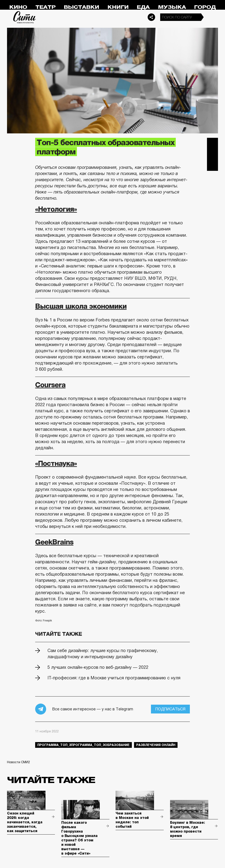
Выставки (81, 7)
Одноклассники (212, 165)
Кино (18, 7)
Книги (118, 7)
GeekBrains (54, 542)
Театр (45, 7)
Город (205, 7)
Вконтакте (212, 154)
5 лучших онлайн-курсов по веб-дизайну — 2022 (98, 667)
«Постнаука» (56, 463)
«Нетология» (56, 209)
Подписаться (170, 709)
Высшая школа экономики (81, 306)
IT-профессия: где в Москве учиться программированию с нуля (114, 678)
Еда (143, 7)
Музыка (172, 7)
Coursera (50, 385)
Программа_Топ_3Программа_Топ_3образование (83, 745)
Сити (25, 17)
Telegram (212, 143)
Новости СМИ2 (18, 762)
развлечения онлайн (156, 745)
